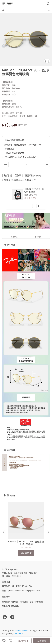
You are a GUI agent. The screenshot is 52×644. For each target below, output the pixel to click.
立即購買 (42, 641)
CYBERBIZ (19, 633)
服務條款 (15, 606)
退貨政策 (24, 602)
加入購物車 (23, 641)
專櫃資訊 (15, 602)
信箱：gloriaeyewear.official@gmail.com (21, 590)
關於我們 (6, 602)
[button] (48, 532)
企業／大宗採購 (36, 602)
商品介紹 (14, 237)
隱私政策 (6, 606)
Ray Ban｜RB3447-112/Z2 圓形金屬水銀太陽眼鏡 (26, 543)
